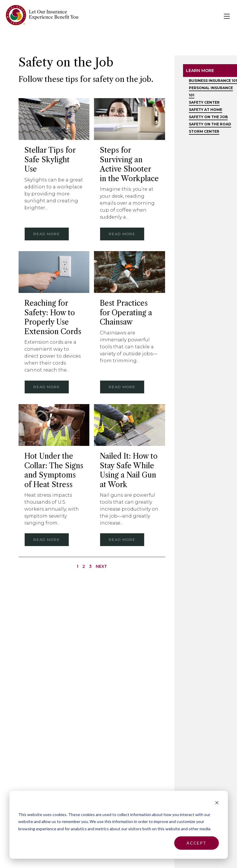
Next (101, 566)
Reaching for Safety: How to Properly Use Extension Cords (53, 317)
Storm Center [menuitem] (204, 131)
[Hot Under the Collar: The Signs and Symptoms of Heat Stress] (54, 425)
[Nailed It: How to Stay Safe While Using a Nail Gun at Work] (129, 425)
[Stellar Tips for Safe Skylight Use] (54, 119)
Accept (197, 843)
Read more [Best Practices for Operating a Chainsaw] (122, 387)
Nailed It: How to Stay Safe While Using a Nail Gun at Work (129, 470)
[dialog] (118, 825)
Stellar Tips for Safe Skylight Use (50, 160)
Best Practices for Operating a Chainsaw (126, 313)
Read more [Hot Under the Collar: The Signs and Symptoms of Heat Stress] (47, 540)
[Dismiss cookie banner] (217, 803)
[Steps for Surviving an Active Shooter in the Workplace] (129, 119)
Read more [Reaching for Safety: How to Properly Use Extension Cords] (47, 387)
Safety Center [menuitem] (204, 102)
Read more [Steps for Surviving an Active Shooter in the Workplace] (122, 234)
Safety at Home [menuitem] (206, 110)
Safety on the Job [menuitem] (208, 117)
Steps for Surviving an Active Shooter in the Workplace (129, 164)
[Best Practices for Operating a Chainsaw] (129, 272)
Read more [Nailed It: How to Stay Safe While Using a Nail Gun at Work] (122, 540)
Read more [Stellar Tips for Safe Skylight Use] (47, 234)
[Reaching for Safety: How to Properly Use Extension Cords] (54, 272)
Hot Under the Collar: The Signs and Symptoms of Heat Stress (54, 470)
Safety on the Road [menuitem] (210, 124)
